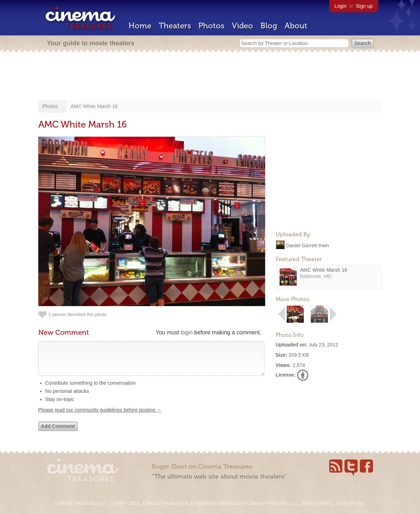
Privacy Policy (317, 503)
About (296, 26)
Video (242, 26)
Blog (269, 26)
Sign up (364, 6)
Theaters (175, 26)
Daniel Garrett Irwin (307, 245)
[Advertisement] (210, 77)
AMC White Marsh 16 (94, 106)
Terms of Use (349, 503)
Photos (211, 26)
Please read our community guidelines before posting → (100, 417)
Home (140, 26)
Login (341, 6)
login (187, 332)
